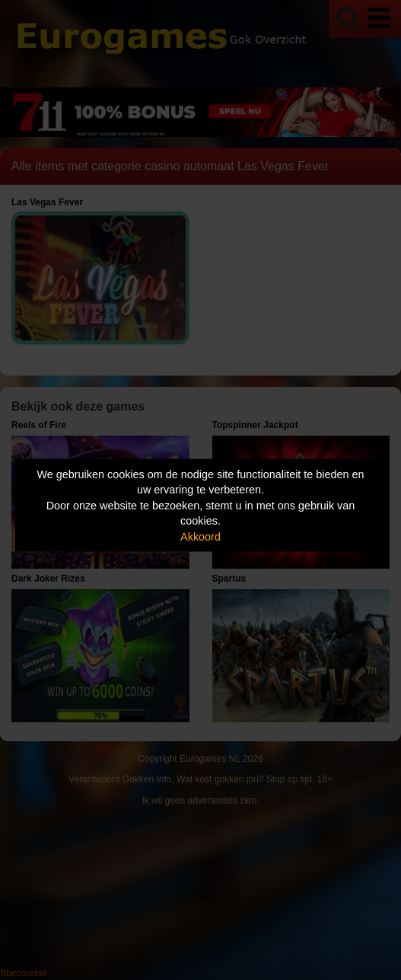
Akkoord (200, 536)
